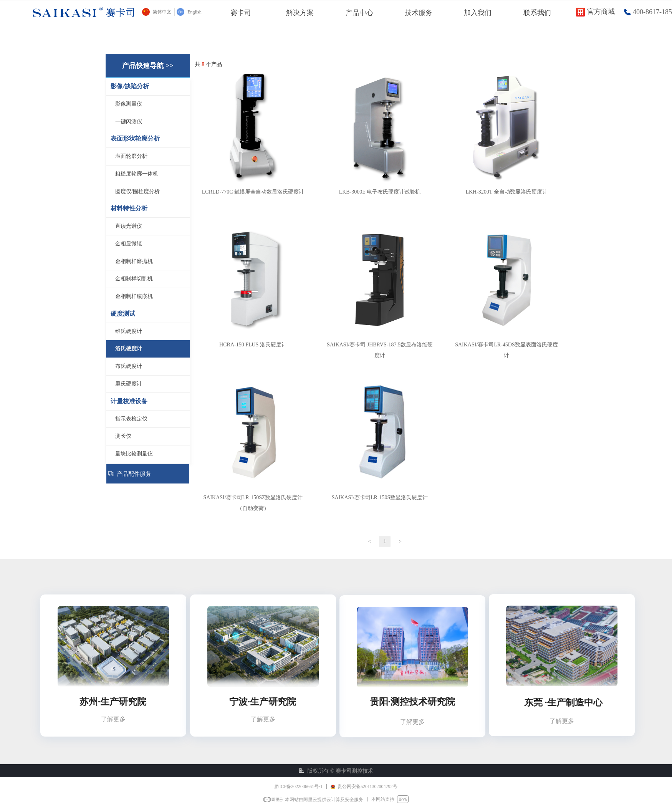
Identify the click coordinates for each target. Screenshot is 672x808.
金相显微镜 (129, 244)
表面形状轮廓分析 (135, 138)
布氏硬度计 (129, 366)
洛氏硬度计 (129, 349)
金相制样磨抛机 (134, 261)
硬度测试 (123, 314)
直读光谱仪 (129, 226)
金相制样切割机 (134, 279)
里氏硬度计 (129, 384)
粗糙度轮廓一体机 (137, 174)
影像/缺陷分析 (130, 86)
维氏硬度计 (129, 331)
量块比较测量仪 (134, 454)
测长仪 (123, 436)
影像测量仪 (129, 104)
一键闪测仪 (129, 122)
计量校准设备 (129, 401)
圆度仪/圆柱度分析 (137, 191)
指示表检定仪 (131, 419)
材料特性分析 (129, 208)
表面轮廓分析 (131, 156)
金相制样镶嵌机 (134, 296)
